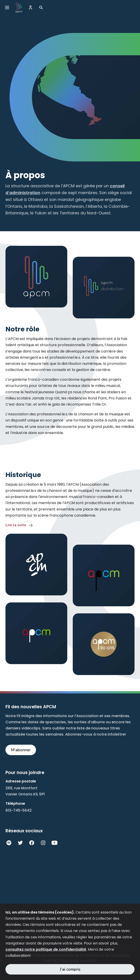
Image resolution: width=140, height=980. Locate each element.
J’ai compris (70, 969)
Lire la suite (16, 525)
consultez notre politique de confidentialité (46, 949)
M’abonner (21, 750)
